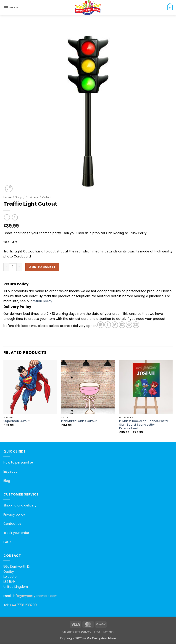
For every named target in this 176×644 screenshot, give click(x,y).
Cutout (47, 197)
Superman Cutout (16, 421)
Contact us (12, 524)
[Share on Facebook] (108, 325)
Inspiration (11, 472)
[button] (11, 7)
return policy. (43, 301)
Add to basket (42, 267)
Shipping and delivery (20, 505)
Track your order (16, 533)
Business (32, 197)
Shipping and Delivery (77, 632)
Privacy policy (14, 515)
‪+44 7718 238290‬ (23, 605)
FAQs (7, 542)
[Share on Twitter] (115, 325)
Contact (108, 632)
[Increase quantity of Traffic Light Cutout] (19, 267)
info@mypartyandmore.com (35, 596)
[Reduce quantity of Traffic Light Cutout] (6, 267)
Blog (7, 481)
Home (7, 197)
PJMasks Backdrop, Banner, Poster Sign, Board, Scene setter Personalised (144, 425)
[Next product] (7, 217)
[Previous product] (15, 217)
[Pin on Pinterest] (129, 325)
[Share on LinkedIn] (136, 325)
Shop (19, 197)
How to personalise (18, 462)
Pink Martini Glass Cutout (79, 421)
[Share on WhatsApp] (100, 325)
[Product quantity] (13, 267)
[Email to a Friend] (122, 325)
